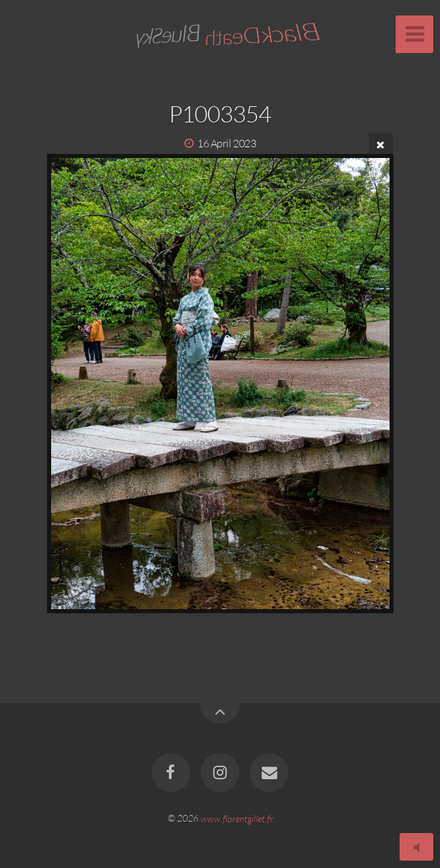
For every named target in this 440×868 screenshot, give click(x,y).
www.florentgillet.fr (237, 818)
